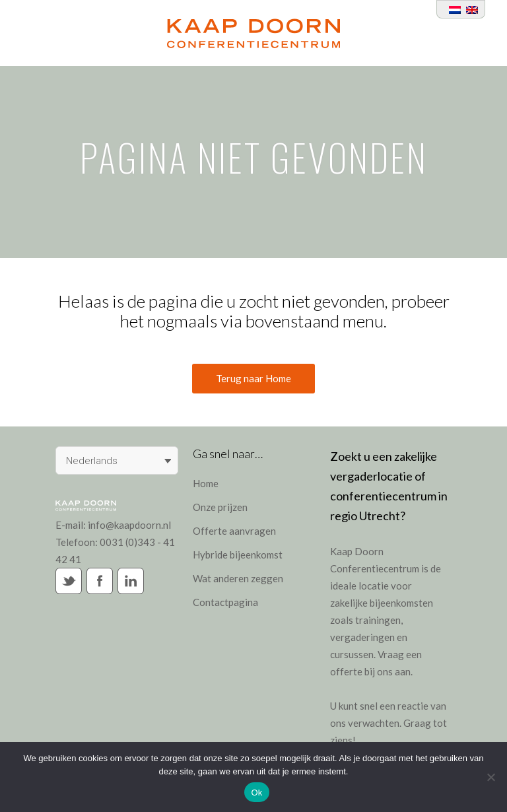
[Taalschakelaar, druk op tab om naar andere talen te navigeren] (117, 460)
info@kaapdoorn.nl (129, 525)
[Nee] (490, 777)
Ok (256, 793)
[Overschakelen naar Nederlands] (452, 9)
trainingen (378, 620)
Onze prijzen (220, 507)
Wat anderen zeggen (238, 578)
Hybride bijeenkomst (238, 555)
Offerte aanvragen (234, 531)
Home (206, 483)
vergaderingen (362, 637)
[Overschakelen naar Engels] (469, 9)
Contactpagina (225, 602)
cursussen (352, 654)
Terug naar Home (253, 378)
